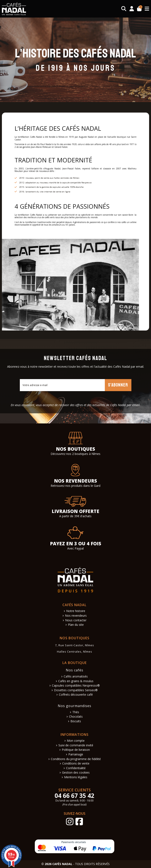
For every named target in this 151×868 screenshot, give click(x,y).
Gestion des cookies (76, 773)
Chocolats (76, 717)
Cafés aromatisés (76, 677)
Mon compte (76, 741)
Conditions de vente (76, 764)
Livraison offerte (75, 511)
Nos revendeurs (75, 481)
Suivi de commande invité (76, 745)
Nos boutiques (75, 449)
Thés (76, 712)
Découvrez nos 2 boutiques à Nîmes (75, 454)
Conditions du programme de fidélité (76, 759)
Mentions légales (76, 777)
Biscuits (76, 721)
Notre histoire (76, 611)
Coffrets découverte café (76, 695)
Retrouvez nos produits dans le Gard (75, 486)
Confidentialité (76, 768)
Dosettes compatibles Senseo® (76, 690)
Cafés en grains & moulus (76, 681)
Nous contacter (76, 620)
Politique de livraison (76, 750)
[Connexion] (132, 9)
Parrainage (76, 754)
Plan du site (76, 625)
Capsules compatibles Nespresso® (76, 686)
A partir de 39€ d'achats (75, 516)
